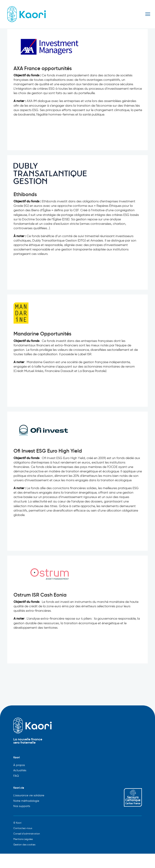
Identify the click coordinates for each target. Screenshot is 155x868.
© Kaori (17, 823)
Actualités (20, 770)
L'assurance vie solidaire (29, 795)
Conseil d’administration (27, 834)
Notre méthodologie (26, 801)
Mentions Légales (23, 839)
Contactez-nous (23, 828)
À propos (19, 765)
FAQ (16, 776)
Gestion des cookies (24, 844)
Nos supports (22, 806)
